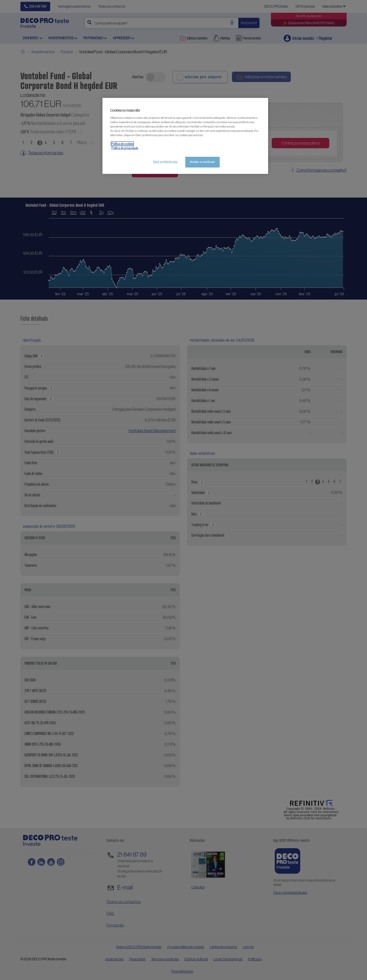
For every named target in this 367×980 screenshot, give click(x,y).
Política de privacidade (125, 148)
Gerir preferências (165, 162)
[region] (185, 136)
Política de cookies (122, 144)
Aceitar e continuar (203, 162)
